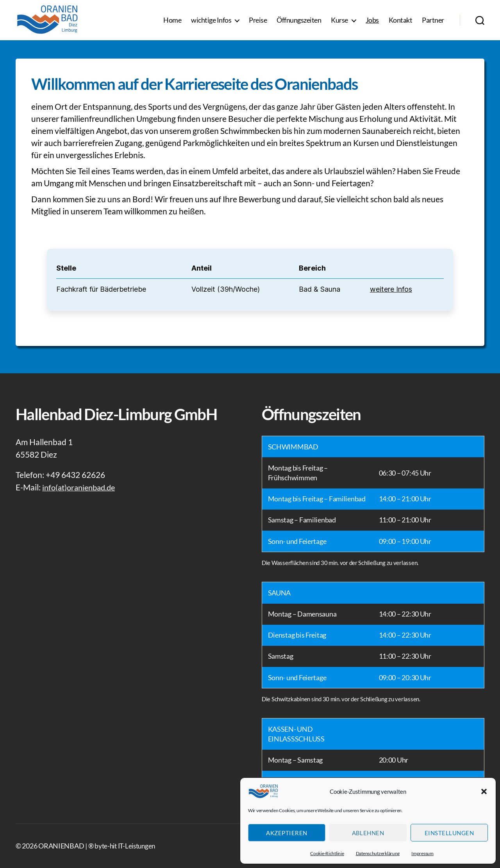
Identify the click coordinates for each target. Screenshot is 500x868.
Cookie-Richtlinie (327, 853)
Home (172, 23)
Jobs (372, 23)
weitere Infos (391, 289)
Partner (433, 23)
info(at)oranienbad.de (81, 487)
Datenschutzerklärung (378, 853)
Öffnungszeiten (299, 23)
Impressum (422, 853)
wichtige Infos (211, 23)
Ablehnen (368, 833)
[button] (484, 791)
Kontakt (401, 23)
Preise (258, 23)
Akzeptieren (287, 833)
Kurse (339, 23)
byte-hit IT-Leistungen (127, 846)
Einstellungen (449, 833)
